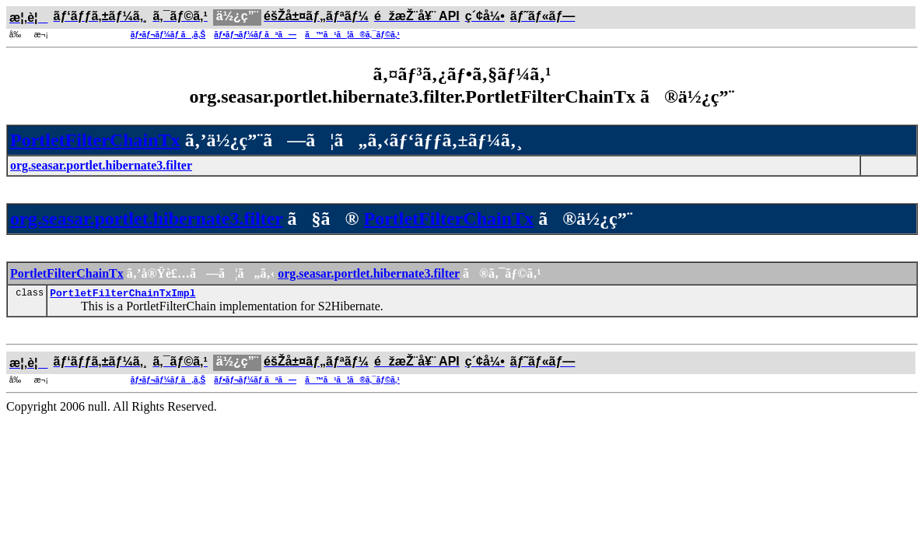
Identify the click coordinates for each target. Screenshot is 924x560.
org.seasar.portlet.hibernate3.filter (147, 219)
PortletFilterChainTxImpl (122, 295)
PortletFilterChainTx (95, 140)
